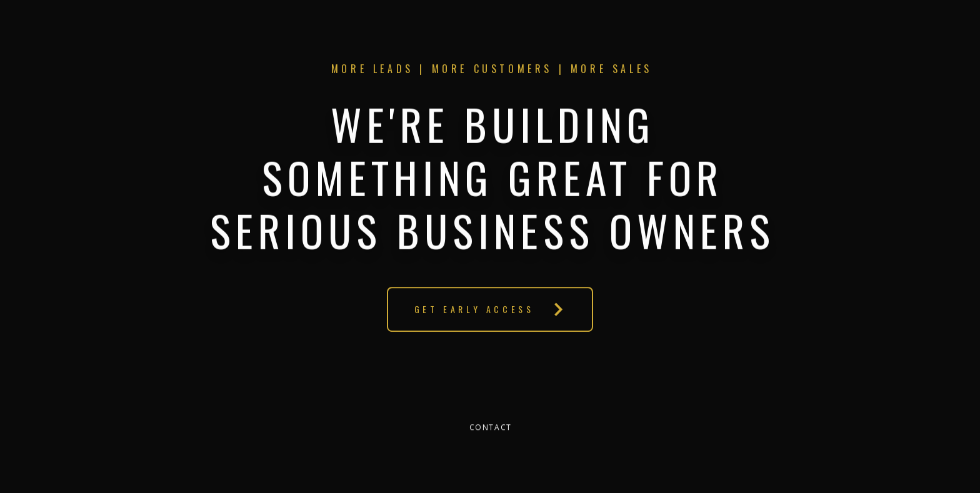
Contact (491, 428)
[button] (490, 309)
